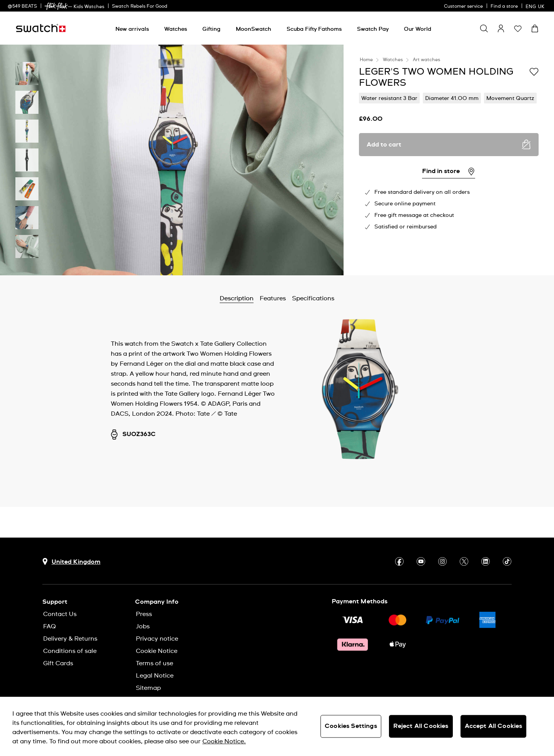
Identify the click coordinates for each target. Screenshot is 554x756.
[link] (56, 6)
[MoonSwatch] (254, 29)
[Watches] (176, 29)
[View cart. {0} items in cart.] (535, 28)
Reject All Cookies (421, 726)
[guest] (501, 28)
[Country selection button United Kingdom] (71, 562)
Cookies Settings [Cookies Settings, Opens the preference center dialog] (351, 726)
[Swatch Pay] (373, 29)
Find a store (504, 7)
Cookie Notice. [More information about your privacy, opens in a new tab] (224, 741)
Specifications (313, 298)
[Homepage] (41, 28)
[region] (277, 726)
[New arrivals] (132, 29)
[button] (518, 28)
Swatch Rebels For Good (140, 7)
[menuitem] (132, 28)
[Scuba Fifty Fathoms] (314, 29)
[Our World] (418, 29)
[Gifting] (211, 29)
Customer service (463, 7)
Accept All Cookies (494, 726)
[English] (536, 6)
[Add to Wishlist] (534, 71)
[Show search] (484, 28)
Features (273, 298)
